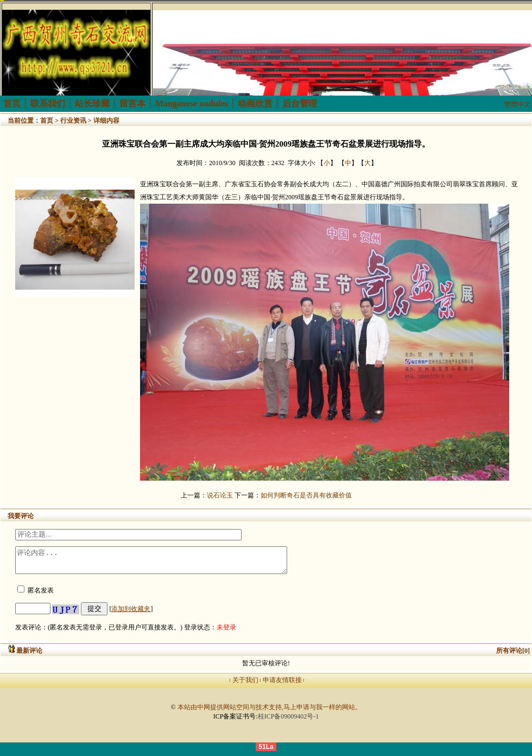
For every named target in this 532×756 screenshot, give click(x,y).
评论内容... (167, 563)
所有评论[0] (513, 656)
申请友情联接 (282, 685)
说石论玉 (220, 495)
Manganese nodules (192, 103)
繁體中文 (517, 104)
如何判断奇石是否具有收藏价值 (306, 495)
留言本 (132, 103)
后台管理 (300, 103)
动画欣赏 (255, 103)
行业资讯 (73, 121)
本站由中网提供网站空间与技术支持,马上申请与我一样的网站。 (270, 712)
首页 (12, 103)
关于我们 (245, 685)
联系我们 (48, 103)
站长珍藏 (92, 103)
